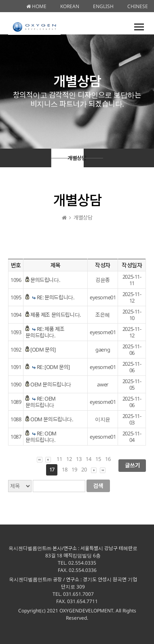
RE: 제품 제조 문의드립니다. (45, 332)
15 (98, 459)
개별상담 (76, 158)
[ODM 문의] (43, 350)
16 (108, 459)
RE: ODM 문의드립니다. (41, 437)
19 (74, 469)
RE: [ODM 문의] (53, 367)
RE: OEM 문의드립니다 (41, 402)
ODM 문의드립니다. (52, 419)
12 (69, 459)
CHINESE (138, 6)
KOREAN (70, 6)
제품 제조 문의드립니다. (56, 315)
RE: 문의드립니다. (56, 297)
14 (88, 459)
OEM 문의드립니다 (51, 384)
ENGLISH (103, 6)
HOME (36, 6)
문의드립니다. (45, 280)
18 (64, 469)
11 (59, 459)
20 (84, 469)
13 (79, 459)
